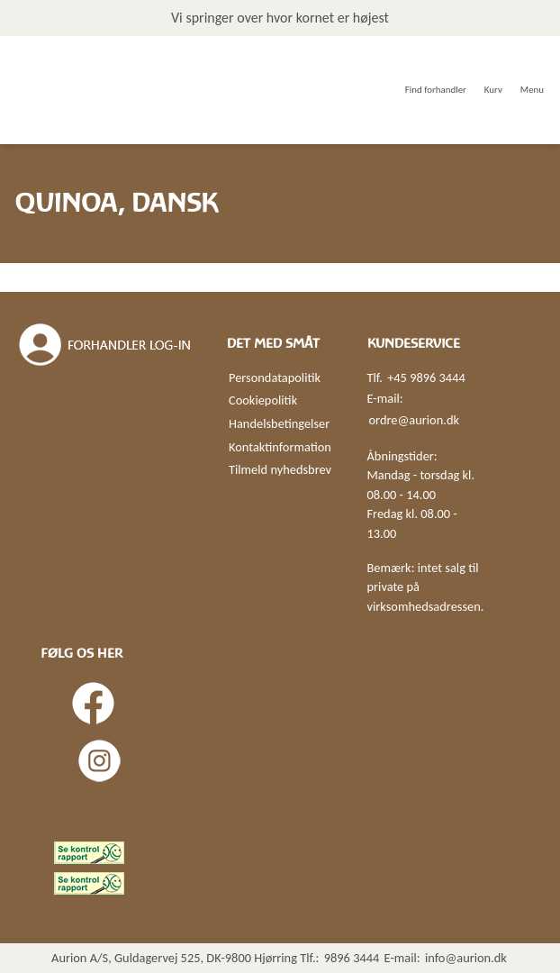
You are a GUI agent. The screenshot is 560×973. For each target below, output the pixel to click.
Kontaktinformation (280, 447)
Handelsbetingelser (279, 423)
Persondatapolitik (275, 377)
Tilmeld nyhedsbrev (280, 469)
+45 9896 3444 (426, 377)
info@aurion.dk (466, 958)
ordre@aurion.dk (414, 420)
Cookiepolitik (263, 400)
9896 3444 (352, 958)
